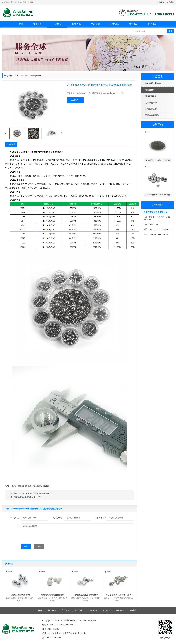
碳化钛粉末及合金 (153, 83)
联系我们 (170, 2)
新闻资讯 (76, 24)
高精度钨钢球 (18, 486)
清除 (39, 546)
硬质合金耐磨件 (152, 115)
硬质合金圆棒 (151, 109)
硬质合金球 (150, 90)
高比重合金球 (151, 103)
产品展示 (57, 24)
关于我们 (160, 2)
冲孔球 (28, 486)
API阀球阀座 (151, 96)
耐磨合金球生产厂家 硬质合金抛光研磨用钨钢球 (32, 493)
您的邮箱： (101, 518)
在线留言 (134, 24)
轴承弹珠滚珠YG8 (41, 486)
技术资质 (95, 24)
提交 (26, 546)
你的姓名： (16, 518)
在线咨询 (75, 100)
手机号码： (58, 518)
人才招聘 (114, 24)
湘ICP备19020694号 (52, 638)
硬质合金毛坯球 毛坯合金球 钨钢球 (28, 497)
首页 (21, 24)
